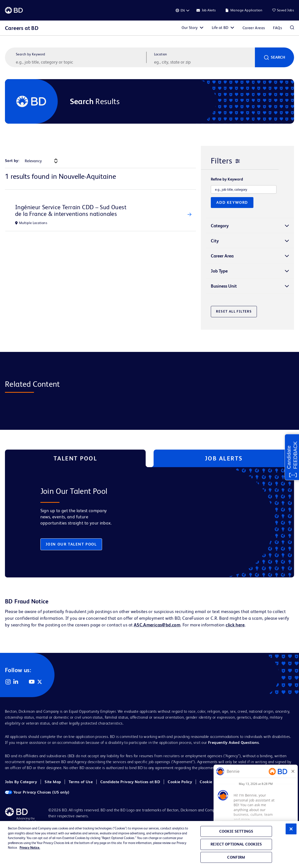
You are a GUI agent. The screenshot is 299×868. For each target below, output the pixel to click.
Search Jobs (292, 28)
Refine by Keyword (227, 179)
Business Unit (224, 286)
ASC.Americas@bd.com (157, 625)
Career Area (222, 256)
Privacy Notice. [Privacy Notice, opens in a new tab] (30, 848)
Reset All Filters (234, 311)
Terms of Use (81, 782)
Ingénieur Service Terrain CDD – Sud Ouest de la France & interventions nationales (71, 210)
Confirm (236, 857)
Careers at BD (22, 28)
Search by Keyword (31, 54)
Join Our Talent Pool (71, 544)
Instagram (8, 682)
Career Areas (254, 28)
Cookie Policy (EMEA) (219, 782)
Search (278, 57)
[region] (149, 845)
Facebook (24, 682)
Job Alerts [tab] (224, 458)
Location (161, 54)
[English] (183, 10)
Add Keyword (232, 202)
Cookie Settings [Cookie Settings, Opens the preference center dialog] (236, 831)
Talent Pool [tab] (75, 458)
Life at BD (220, 28)
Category (220, 226)
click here (235, 625)
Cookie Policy (180, 782)
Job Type (219, 271)
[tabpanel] (139, 522)
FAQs (277, 28)
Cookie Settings (258, 782)
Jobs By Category (21, 782)
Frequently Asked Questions (233, 742)
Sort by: (12, 161)
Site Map (53, 782)
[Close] (291, 829)
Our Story (190, 28)
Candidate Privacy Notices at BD (130, 782)
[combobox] (204, 62)
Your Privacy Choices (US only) (37, 792)
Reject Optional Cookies (236, 844)
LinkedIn (16, 682)
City (215, 241)
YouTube (32, 682)
